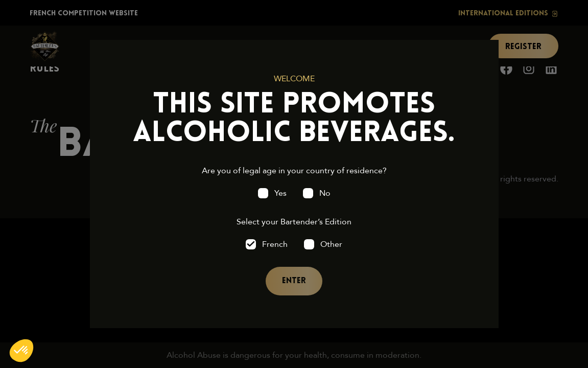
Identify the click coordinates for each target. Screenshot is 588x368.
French (275, 244)
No (325, 193)
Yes (280, 193)
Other (331, 244)
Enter (294, 281)
